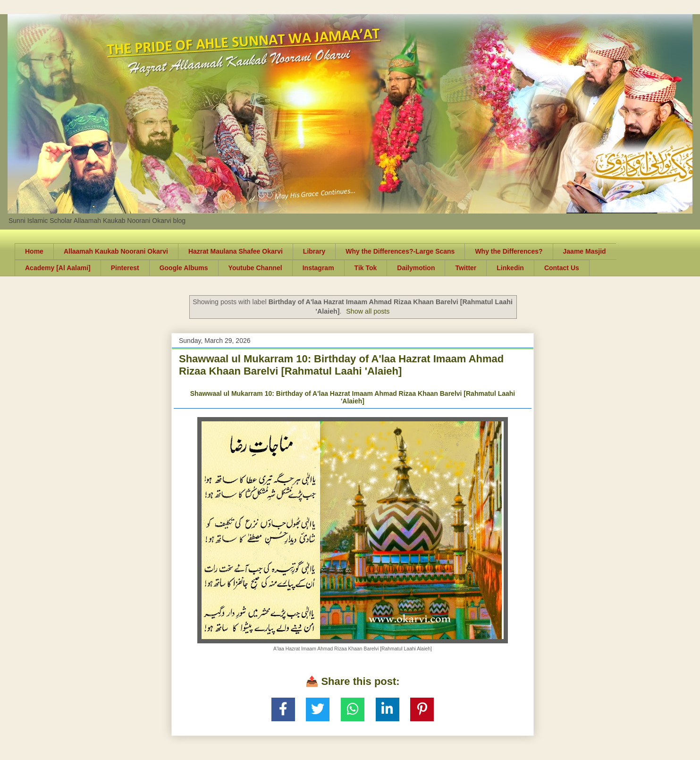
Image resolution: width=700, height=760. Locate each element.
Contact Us (562, 268)
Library (314, 251)
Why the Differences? (509, 251)
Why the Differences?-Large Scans (400, 251)
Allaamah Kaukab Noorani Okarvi (116, 251)
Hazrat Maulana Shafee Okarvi (236, 251)
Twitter (466, 268)
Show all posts (368, 311)
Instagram (318, 268)
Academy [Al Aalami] (58, 268)
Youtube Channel (255, 268)
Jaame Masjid (585, 251)
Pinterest (125, 268)
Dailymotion (416, 268)
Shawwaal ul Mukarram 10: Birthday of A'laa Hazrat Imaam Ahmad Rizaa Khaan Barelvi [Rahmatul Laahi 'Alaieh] (341, 365)
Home (34, 251)
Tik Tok (366, 268)
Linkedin (510, 268)
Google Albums (184, 268)
